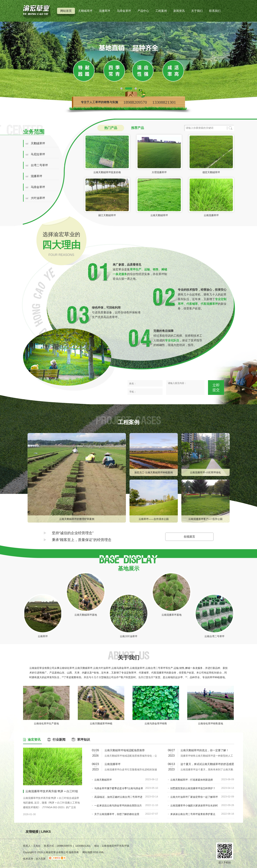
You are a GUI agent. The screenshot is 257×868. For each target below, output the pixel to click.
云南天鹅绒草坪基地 (86, 615)
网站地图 (87, 852)
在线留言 (189, 537)
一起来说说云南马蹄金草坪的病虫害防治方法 (118, 807)
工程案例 (161, 11)
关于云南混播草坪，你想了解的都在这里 (117, 814)
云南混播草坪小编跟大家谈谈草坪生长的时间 (194, 807)
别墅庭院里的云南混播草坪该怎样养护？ (193, 788)
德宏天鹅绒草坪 (211, 172)
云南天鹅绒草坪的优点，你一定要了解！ (205, 750)
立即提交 (216, 388)
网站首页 (66, 11)
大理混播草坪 (159, 172)
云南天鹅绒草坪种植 (101, 723)
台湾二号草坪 (39, 165)
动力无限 (41, 859)
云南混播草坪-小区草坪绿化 (205, 472)
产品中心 (143, 11)
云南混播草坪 (211, 215)
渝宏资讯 (34, 740)
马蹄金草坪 (124, 11)
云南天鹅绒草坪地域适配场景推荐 (125, 750)
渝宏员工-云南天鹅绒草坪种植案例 (154, 472)
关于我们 (197, 11)
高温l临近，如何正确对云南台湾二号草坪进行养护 (118, 798)
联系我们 (215, 11)
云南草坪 (43, 636)
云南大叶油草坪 (129, 636)
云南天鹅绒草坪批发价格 (107, 172)
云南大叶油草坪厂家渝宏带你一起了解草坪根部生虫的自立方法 (194, 798)
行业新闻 (59, 740)
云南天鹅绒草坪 (159, 215)
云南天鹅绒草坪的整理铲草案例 (77, 519)
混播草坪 (105, 11)
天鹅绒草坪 (85, 11)
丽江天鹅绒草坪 (107, 215)
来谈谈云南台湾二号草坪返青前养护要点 (193, 814)
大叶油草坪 (38, 198)
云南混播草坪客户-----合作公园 (205, 519)
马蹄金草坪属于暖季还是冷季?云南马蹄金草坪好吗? (119, 790)
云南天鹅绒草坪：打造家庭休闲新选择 (192, 780)
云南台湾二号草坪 (214, 636)
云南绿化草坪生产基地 (46, 723)
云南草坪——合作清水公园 (154, 519)
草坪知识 (84, 740)
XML (101, 852)
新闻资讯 (179, 11)
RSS (96, 852)
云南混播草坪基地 (172, 615)
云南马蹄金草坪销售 (156, 723)
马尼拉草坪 (38, 154)
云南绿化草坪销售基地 (211, 723)
